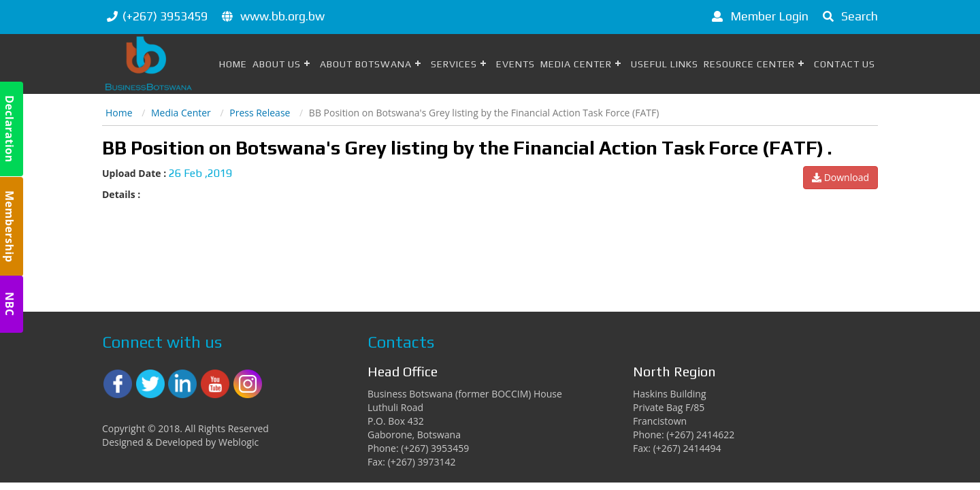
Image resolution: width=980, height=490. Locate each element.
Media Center (576, 64)
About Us (277, 64)
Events (516, 64)
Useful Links (665, 64)
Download (840, 177)
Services (454, 64)
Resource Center (749, 64)
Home (233, 64)
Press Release (260, 113)
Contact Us (845, 64)
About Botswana (366, 64)
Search (848, 16)
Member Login (758, 16)
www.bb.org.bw (282, 16)
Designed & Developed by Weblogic (180, 442)
